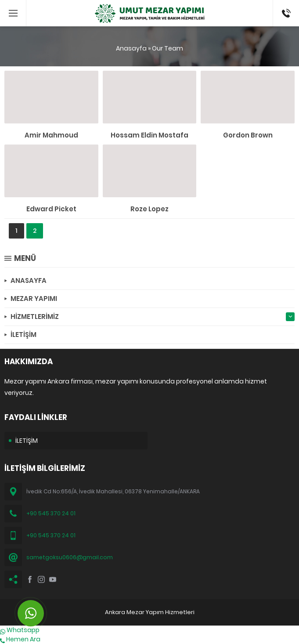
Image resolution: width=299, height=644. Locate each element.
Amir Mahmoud (51, 135)
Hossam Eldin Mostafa (149, 135)
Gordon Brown (248, 135)
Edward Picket (51, 209)
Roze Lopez (149, 209)
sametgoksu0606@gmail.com (70, 557)
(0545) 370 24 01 (283, 13)
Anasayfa (131, 48)
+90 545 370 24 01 (51, 513)
